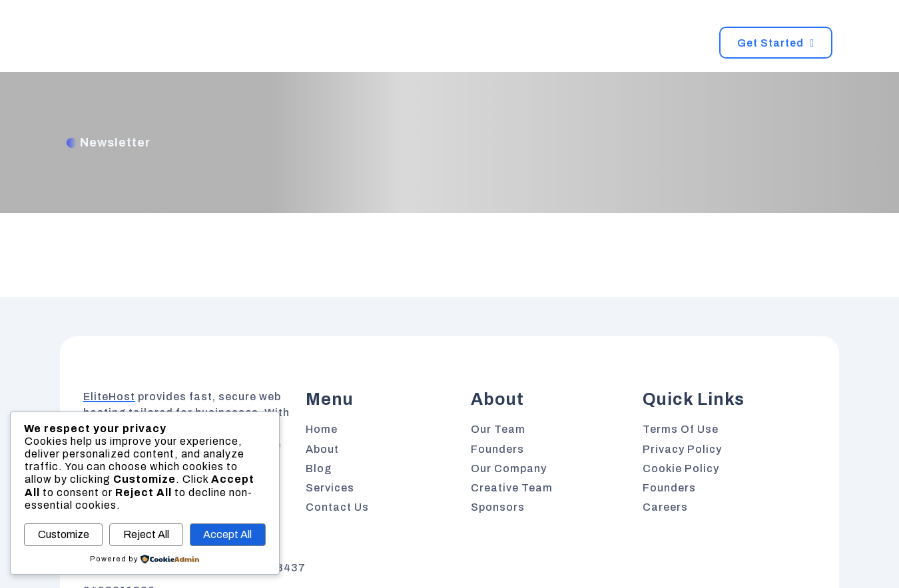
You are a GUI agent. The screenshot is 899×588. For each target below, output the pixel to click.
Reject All (146, 534)
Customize (64, 534)
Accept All (227, 534)
